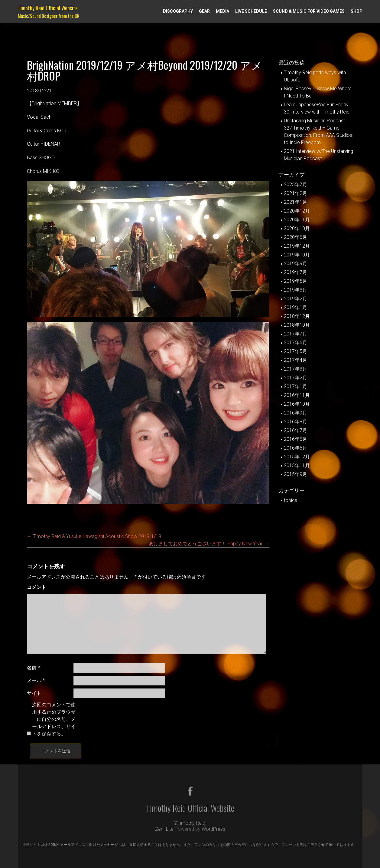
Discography (178, 11)
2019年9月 (296, 264)
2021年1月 (296, 202)
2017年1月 (296, 386)
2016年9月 (296, 413)
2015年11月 (297, 465)
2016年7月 (296, 430)
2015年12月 (297, 457)
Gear (204, 11)
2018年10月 (297, 325)
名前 (33, 668)
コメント (37, 587)
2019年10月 (297, 255)
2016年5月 (296, 448)
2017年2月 (296, 378)
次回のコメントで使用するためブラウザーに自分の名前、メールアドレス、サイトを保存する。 (54, 719)
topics (291, 500)
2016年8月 (296, 422)
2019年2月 (296, 299)
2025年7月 (296, 185)
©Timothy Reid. (190, 823)
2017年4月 (296, 360)
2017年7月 (296, 334)
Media (222, 11)
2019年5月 (296, 281)
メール (36, 680)
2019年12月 (297, 246)
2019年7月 (296, 272)
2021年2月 (296, 193)
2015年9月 (296, 474)
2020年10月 (297, 228)
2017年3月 (296, 369)
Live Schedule (251, 11)
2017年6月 (296, 343)
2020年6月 (296, 237)
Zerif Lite (165, 829)
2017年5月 (296, 351)
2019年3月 (296, 290)
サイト (34, 693)
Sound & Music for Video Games (309, 11)
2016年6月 (296, 439)
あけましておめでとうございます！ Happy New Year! (209, 544)
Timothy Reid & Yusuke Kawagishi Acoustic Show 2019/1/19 (94, 536)
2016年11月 (297, 395)
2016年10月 (297, 404)
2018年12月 (297, 316)
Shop (357, 11)
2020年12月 (297, 211)
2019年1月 (296, 307)
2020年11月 (297, 220)
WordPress (213, 829)
